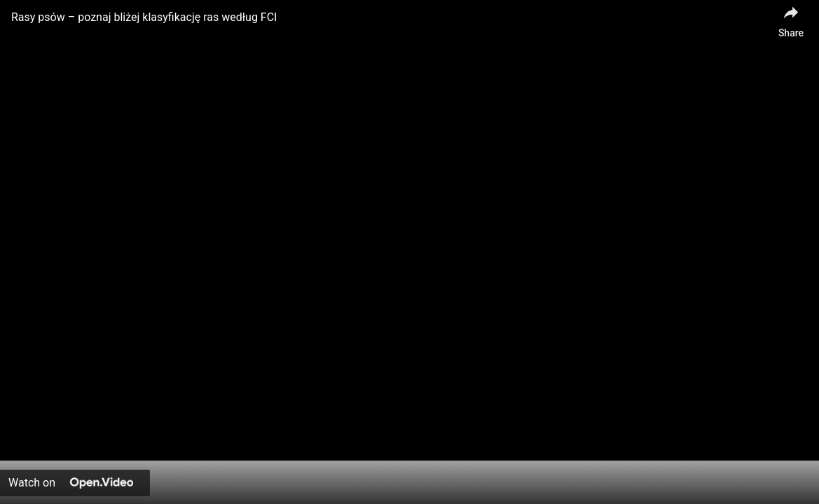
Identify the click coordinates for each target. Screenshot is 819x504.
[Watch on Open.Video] (75, 483)
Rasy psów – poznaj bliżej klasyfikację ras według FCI (144, 17)
